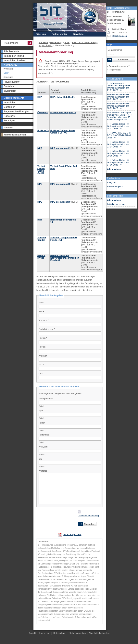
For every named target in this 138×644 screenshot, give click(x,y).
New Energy (11, 65)
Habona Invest (41, 257)
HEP (40, 97)
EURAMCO (43, 130)
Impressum (45, 633)
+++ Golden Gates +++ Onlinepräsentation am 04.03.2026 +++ (118, 126)
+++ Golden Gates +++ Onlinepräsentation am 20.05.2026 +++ (118, 153)
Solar (6, 73)
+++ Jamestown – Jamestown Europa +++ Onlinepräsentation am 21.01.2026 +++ (119, 87)
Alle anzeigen (114, 169)
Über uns (41, 34)
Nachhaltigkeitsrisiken (99, 633)
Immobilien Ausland (15, 60)
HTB (40, 220)
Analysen (112, 182)
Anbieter (9, 128)
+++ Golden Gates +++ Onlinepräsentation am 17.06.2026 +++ (118, 162)
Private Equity (12, 82)
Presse (63, 38)
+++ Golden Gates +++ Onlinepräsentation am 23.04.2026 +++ (118, 144)
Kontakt (76, 38)
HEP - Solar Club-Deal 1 (63, 97)
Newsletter (79, 34)
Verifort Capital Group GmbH (41, 170)
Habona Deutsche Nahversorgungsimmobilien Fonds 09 (65, 258)
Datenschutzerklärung (88, 516)
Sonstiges (8, 77)
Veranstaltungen (115, 79)
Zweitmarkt (10, 91)
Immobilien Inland (14, 56)
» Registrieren (114, 70)
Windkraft (8, 69)
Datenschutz (59, 633)
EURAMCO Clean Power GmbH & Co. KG (63, 132)
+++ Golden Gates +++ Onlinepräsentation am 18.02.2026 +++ (118, 106)
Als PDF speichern (72, 534)
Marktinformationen (15, 135)
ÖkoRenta (43, 113)
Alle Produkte (11, 51)
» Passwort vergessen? (118, 66)
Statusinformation (77, 633)
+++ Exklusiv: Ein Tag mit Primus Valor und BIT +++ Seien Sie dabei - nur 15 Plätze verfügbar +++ (119, 116)
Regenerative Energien (17, 112)
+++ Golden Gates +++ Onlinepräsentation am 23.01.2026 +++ (118, 97)
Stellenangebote (115, 196)
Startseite (43, 42)
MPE (40, 148)
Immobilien (10, 102)
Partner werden (60, 34)
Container (9, 86)
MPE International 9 (60, 148)
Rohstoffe (9, 116)
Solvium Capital (42, 239)
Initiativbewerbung (116, 204)
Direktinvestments (14, 98)
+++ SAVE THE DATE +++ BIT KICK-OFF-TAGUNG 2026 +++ (120, 135)
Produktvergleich (115, 187)
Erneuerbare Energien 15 (63, 113)
